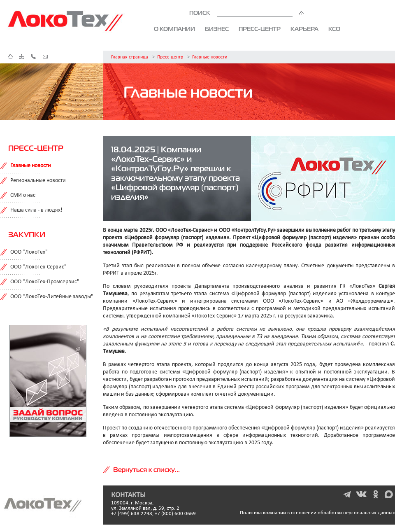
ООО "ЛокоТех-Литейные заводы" (52, 297)
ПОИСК (246, 13)
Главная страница (130, 57)
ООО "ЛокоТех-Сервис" (38, 267)
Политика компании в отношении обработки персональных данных (317, 513)
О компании (174, 29)
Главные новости (210, 57)
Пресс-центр (260, 29)
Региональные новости (38, 181)
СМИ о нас (23, 195)
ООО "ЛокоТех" (29, 252)
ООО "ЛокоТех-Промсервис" (45, 282)
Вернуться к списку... (146, 469)
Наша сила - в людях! (36, 210)
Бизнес (217, 29)
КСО (334, 29)
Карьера (304, 29)
